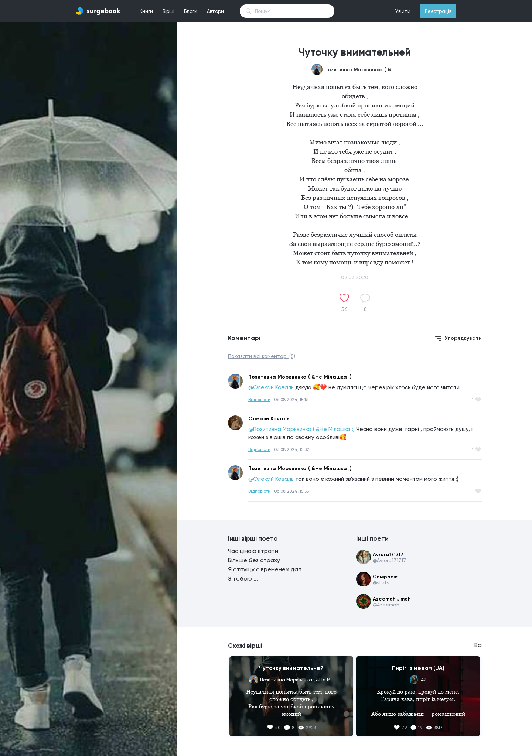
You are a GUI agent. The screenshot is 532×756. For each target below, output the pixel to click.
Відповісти (259, 400)
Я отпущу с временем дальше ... (267, 569)
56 (345, 309)
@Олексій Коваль (271, 387)
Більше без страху (254, 560)
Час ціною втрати (253, 551)
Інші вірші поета (253, 538)
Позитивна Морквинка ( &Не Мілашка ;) (361, 70)
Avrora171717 (388, 555)
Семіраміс (385, 577)
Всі (478, 645)
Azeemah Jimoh (392, 599)
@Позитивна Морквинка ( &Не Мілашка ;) (301, 429)
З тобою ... (243, 579)
